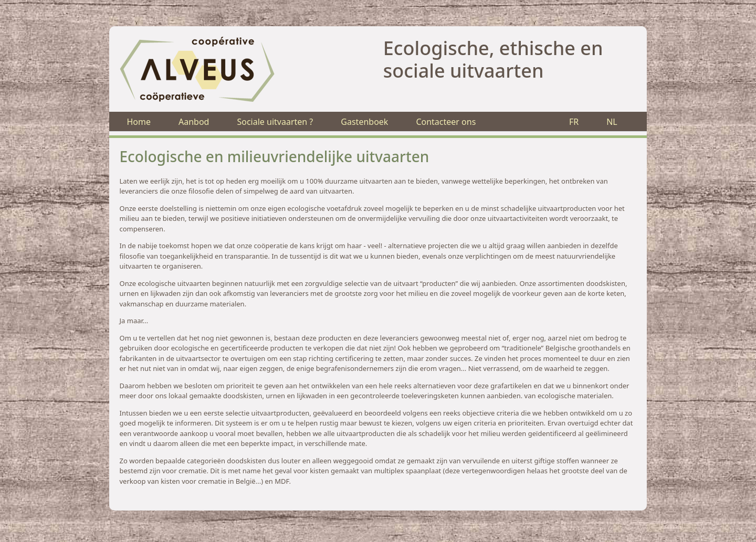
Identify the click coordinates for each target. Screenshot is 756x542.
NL (612, 122)
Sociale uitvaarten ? (275, 122)
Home (139, 122)
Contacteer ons (446, 122)
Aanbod (194, 122)
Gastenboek (364, 122)
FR (574, 122)
